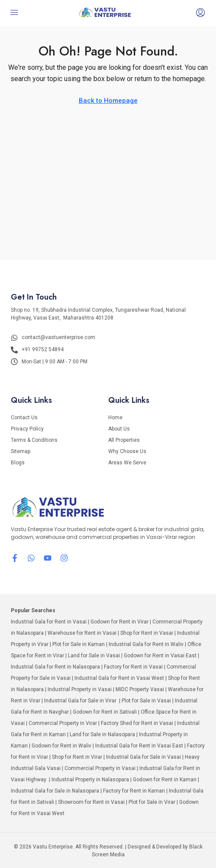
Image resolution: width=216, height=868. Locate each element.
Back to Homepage (108, 101)
